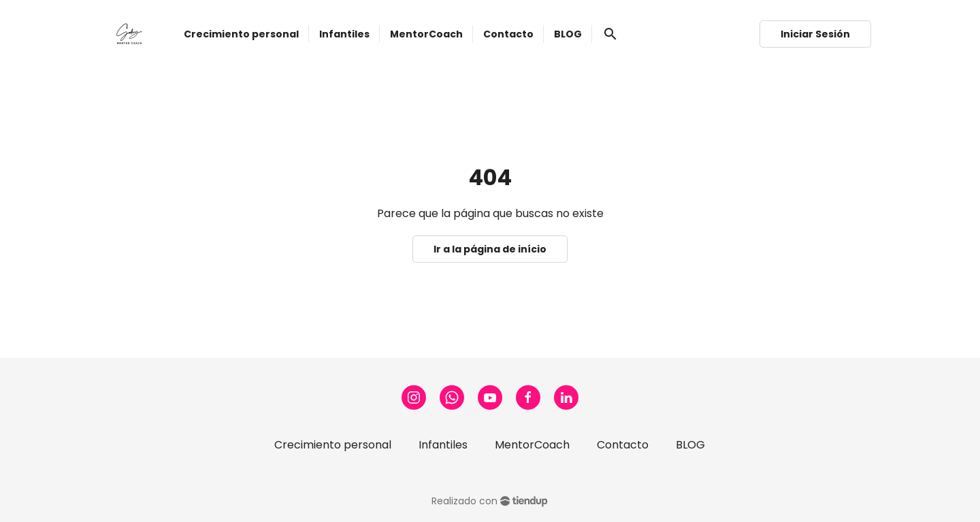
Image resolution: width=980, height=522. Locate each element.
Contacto (623, 445)
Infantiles (443, 445)
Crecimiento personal (333, 445)
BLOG (690, 445)
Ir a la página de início (490, 249)
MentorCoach (532, 445)
